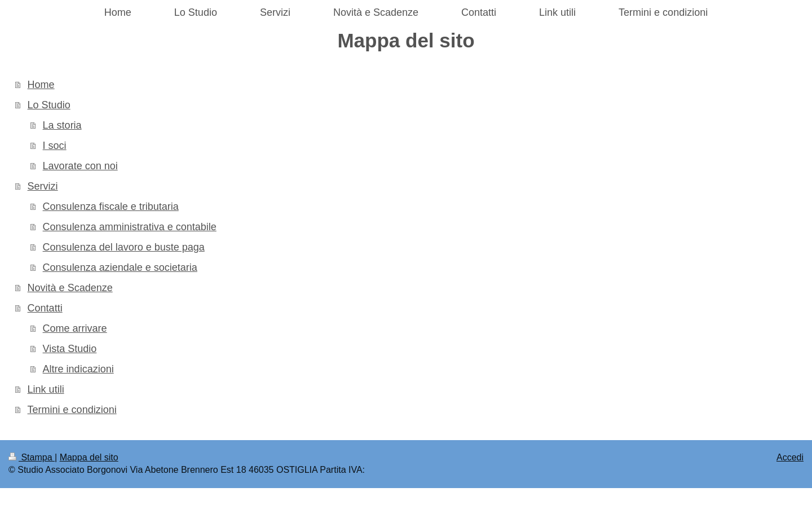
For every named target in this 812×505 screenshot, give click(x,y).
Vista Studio (70, 349)
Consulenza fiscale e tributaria (111, 207)
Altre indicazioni (78, 369)
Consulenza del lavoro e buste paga (124, 247)
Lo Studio (49, 105)
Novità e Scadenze (70, 288)
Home (41, 85)
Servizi (43, 186)
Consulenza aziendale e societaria (120, 267)
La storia (62, 125)
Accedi (790, 457)
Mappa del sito (89, 457)
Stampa (32, 457)
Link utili (46, 389)
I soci (55, 146)
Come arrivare (75, 328)
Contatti (45, 308)
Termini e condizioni (72, 410)
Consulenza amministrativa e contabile (130, 227)
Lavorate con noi (80, 166)
